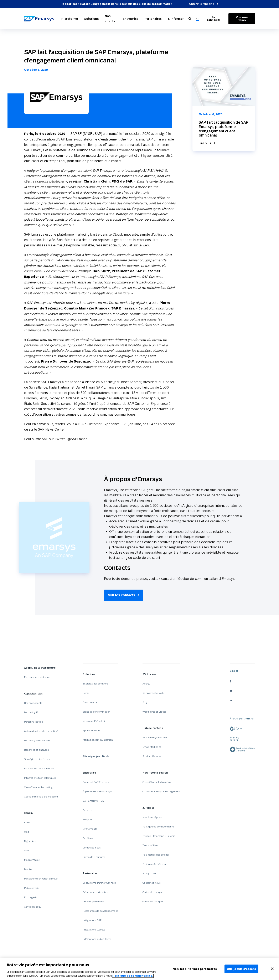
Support (87, 820)
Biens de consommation (97, 712)
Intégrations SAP (92, 920)
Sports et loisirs (92, 730)
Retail (86, 693)
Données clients (33, 703)
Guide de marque (153, 892)
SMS (27, 851)
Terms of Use (150, 845)
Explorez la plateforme (37, 677)
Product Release (152, 756)
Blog (145, 702)
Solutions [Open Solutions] (91, 19)
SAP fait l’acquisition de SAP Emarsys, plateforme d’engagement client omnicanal (224, 129)
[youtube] (242, 691)
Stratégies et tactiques (37, 759)
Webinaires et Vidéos (154, 712)
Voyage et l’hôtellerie (95, 721)
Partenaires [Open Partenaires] (153, 19)
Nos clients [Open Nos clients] (110, 19)
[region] (139, 969)
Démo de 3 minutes (94, 857)
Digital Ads (30, 841)
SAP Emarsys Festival (155, 738)
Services (88, 810)
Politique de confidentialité (158, 827)
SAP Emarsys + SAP (94, 801)
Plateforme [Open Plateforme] (70, 19)
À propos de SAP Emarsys (97, 791)
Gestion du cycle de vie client (41, 797)
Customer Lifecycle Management (161, 791)
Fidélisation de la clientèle (39, 769)
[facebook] (242, 681)
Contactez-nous (92, 848)
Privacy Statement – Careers (159, 836)
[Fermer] (272, 969)
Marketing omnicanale (37, 740)
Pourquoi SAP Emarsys (96, 782)
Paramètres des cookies (156, 855)
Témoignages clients (96, 756)
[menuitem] (198, 19)
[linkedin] (242, 700)
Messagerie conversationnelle (41, 879)
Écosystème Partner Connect (99, 883)
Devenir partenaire (93, 902)
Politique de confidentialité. (133, 976)
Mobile (28, 869)
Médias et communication (98, 740)
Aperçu (146, 684)
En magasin (31, 897)
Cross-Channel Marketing (38, 787)
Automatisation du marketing (41, 731)
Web (27, 832)
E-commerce (90, 702)
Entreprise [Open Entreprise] (131, 19)
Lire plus (205, 143)
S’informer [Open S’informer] (176, 19)
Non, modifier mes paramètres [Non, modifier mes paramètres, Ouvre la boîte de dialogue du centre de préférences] (195, 969)
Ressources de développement (100, 911)
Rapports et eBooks (153, 693)
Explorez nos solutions (96, 684)
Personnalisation (34, 722)
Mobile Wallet (32, 860)
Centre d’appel (32, 907)
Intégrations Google (94, 930)
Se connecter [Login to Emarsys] (214, 19)
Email (27, 822)
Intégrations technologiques (40, 778)
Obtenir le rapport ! (202, 4)
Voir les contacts (122, 595)
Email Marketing (152, 747)
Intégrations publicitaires (97, 939)
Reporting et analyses (37, 750)
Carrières (88, 838)
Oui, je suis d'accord (241, 969)
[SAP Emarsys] (39, 19)
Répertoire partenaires (96, 892)
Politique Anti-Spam (154, 864)
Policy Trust (149, 873)
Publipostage (32, 888)
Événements (90, 829)
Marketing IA (31, 712)
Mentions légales (152, 817)
